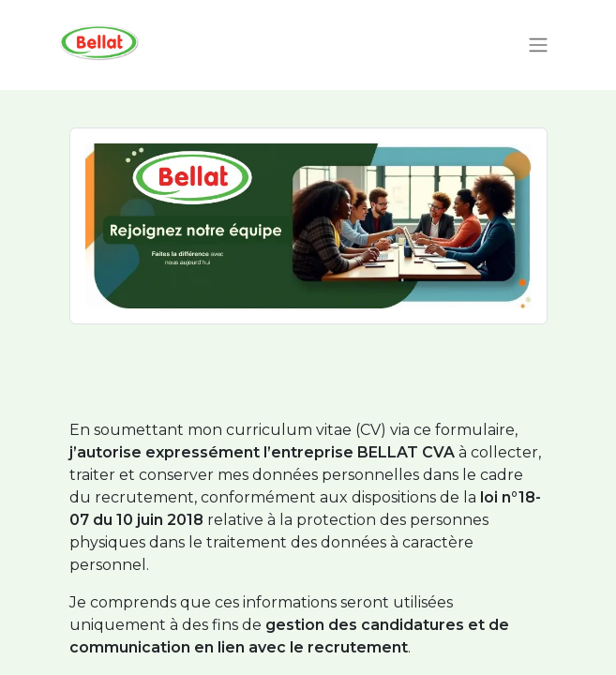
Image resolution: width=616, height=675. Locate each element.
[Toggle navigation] (538, 45)
